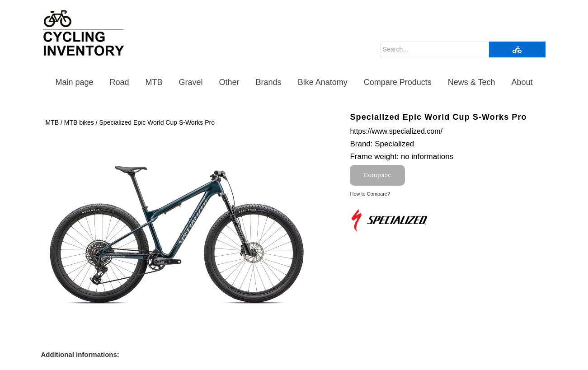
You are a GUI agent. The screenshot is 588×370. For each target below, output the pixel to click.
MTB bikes (79, 122)
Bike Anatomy (323, 82)
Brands (269, 82)
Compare (377, 175)
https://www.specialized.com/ (396, 131)
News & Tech (472, 82)
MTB (154, 82)
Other (229, 82)
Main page (74, 82)
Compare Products (398, 82)
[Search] (435, 49)
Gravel (191, 82)
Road (120, 82)
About (522, 82)
